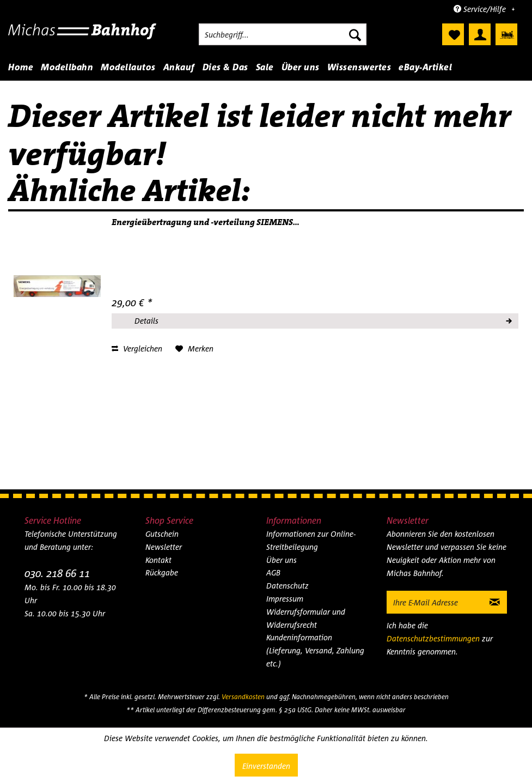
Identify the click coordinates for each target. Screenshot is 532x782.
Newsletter (164, 547)
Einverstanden (266, 766)
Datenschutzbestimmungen (433, 638)
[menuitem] (283, 34)
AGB (273, 572)
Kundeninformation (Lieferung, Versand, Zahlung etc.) (315, 650)
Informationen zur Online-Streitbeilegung (311, 540)
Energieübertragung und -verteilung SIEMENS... (206, 222)
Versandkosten (243, 697)
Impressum (285, 599)
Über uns (282, 560)
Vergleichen (137, 348)
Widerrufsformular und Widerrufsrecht (306, 618)
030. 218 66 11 (57, 573)
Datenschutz (288, 586)
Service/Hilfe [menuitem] (481, 9)
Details (323, 319)
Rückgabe (162, 572)
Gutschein (162, 534)
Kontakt (158, 560)
